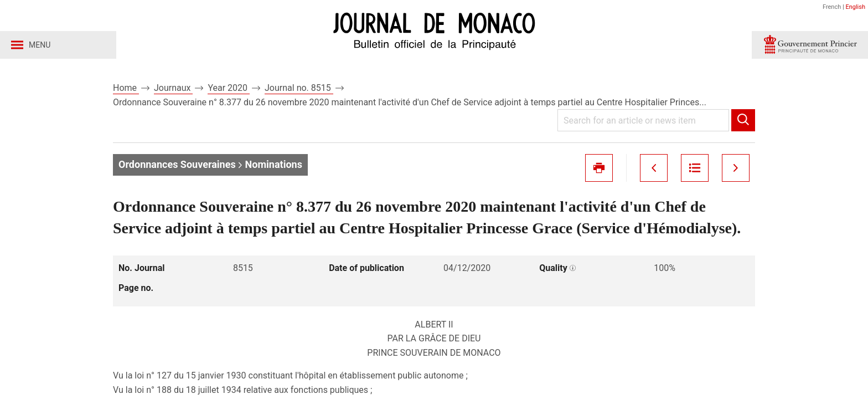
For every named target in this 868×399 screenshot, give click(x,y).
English (855, 7)
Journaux (173, 88)
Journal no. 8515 (299, 88)
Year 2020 (229, 88)
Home (126, 88)
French (832, 7)
